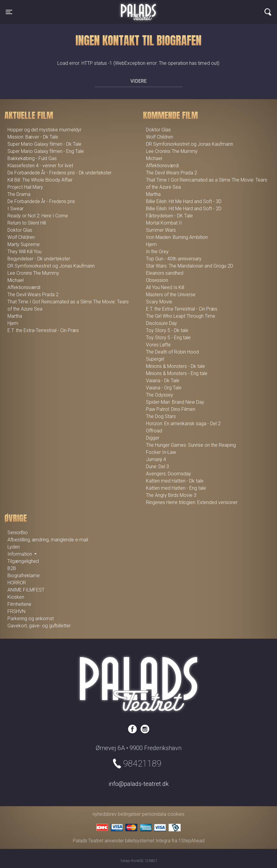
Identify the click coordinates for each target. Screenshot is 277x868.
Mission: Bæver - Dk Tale (33, 137)
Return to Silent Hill (27, 223)
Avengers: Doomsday (168, 474)
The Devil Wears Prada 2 (33, 295)
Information (20, 554)
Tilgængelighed (23, 561)
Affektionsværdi (24, 287)
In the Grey (157, 252)
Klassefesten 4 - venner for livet (40, 166)
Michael (16, 280)
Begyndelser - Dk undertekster (39, 259)
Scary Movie (159, 302)
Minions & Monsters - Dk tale (176, 366)
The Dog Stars (161, 416)
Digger (153, 438)
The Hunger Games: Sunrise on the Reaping (191, 445)
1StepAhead (191, 841)
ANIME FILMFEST (26, 590)
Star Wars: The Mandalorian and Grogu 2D (190, 266)
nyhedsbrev (105, 814)
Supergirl (155, 359)
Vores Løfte (158, 345)
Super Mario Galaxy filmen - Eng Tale (46, 151)
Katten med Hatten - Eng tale (176, 488)
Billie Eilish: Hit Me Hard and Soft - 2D (184, 209)
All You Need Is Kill (165, 287)
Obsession (157, 280)
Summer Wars (161, 230)
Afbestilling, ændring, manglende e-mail (48, 540)
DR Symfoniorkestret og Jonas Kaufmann (51, 266)
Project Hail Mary (25, 187)
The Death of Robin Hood (172, 352)
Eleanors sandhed (165, 273)
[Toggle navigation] (9, 12)
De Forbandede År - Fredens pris (41, 201)
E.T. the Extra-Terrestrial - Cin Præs (43, 330)
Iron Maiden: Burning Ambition (177, 237)
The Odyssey (160, 395)
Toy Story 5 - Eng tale (168, 338)
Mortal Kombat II (164, 223)
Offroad (154, 431)
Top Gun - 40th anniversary (174, 259)
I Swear (16, 209)
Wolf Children (21, 237)
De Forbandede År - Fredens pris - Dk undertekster (60, 173)
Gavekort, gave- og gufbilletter (39, 626)
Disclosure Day (161, 323)
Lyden (14, 547)
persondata (154, 814)
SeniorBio (18, 533)
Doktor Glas (20, 230)
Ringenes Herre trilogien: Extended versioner (192, 502)
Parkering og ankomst (31, 619)
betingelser (129, 814)
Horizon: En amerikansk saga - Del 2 (183, 424)
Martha (15, 316)
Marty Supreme (24, 244)
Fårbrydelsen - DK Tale (169, 216)
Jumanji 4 (156, 459)
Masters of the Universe (171, 295)
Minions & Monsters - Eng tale (177, 373)
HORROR (17, 583)
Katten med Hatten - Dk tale (175, 481)
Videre (138, 81)
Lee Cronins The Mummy (33, 273)
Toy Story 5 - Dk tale (167, 330)
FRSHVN (16, 611)
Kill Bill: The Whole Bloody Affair (40, 180)
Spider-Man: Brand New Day (175, 402)
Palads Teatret (138, 8)
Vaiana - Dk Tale (163, 381)
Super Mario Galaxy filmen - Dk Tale (44, 144)
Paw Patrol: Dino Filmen (171, 409)
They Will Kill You (24, 252)
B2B (12, 568)
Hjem (13, 323)
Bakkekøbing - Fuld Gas (32, 158)
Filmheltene (19, 604)
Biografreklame (24, 576)
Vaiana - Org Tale (164, 388)
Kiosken (16, 597)
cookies (176, 814)
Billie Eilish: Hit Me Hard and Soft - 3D (184, 201)
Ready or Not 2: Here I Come (38, 216)
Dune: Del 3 (157, 467)
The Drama (19, 194)
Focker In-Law (161, 452)
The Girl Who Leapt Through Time (181, 316)
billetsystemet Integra (148, 841)
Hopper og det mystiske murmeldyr (44, 130)
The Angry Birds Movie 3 (171, 495)
